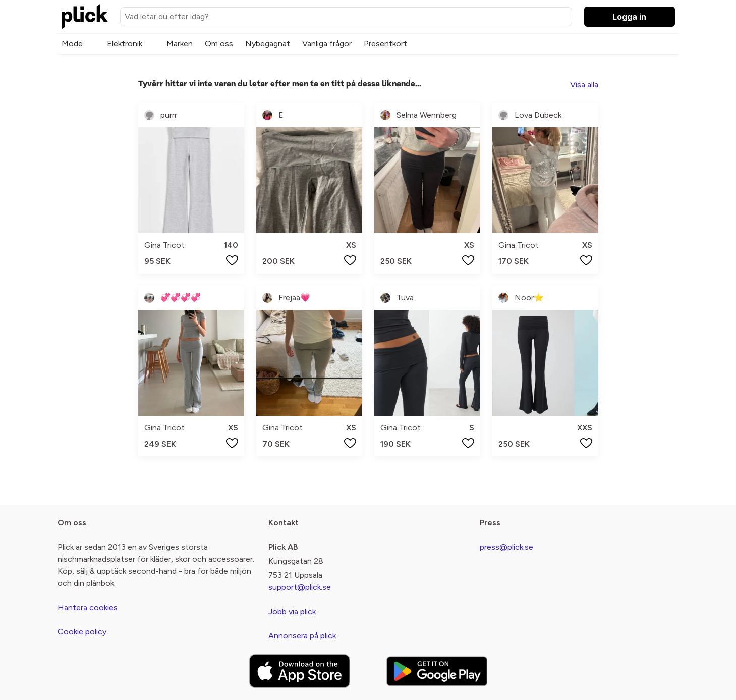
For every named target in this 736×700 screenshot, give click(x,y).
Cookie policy (82, 632)
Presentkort (385, 44)
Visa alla (584, 85)
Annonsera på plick (302, 636)
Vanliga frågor (327, 44)
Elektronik (125, 44)
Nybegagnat (268, 44)
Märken (180, 44)
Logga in (629, 17)
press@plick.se (506, 547)
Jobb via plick (292, 611)
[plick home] (85, 17)
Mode (72, 44)
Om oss (219, 44)
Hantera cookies (88, 607)
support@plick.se (300, 587)
